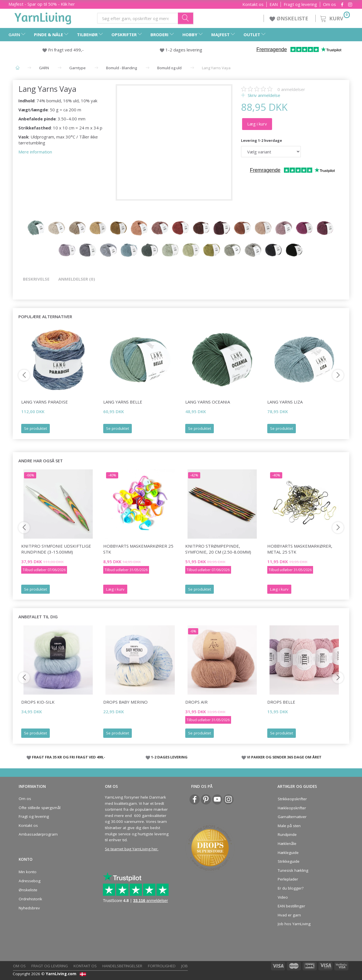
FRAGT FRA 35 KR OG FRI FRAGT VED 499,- (69, 757)
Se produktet (35, 428)
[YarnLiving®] (43, 17)
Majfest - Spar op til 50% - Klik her (42, 4)
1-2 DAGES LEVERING (169, 757)
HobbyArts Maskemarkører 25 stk (138, 549)
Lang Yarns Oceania (208, 402)
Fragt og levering (300, 4)
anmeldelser (291, 89)
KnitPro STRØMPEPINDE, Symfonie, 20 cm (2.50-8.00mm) (218, 549)
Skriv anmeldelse (263, 95)
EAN (274, 4)
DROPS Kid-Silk (38, 702)
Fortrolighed (162, 966)
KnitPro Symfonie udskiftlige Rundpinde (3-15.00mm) (56, 549)
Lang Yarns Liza (285, 402)
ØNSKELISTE (290, 18)
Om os (329, 4)
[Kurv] (334, 18)
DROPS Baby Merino (125, 702)
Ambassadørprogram (38, 834)
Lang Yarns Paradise (45, 402)
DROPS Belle (281, 702)
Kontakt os (253, 4)
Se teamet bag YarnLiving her (131, 849)
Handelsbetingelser (122, 966)
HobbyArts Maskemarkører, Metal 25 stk (300, 549)
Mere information (35, 152)
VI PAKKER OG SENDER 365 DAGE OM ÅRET (284, 757)
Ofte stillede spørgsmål (40, 808)
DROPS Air (196, 702)
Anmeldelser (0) (77, 279)
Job (185, 966)
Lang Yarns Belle (123, 402)
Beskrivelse (36, 279)
